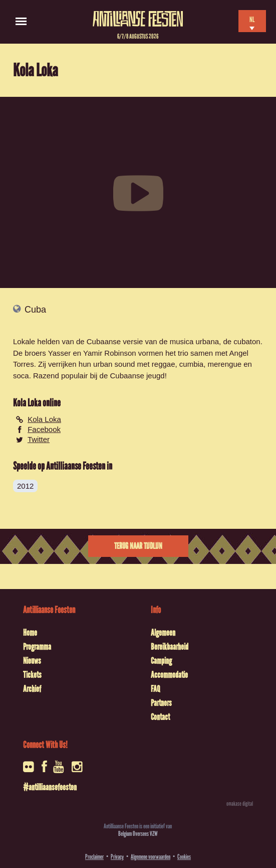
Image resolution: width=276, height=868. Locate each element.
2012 (25, 486)
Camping (161, 661)
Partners (161, 703)
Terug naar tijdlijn (138, 546)
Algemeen (163, 633)
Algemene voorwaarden (151, 857)
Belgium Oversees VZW (138, 834)
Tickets (32, 675)
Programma (37, 647)
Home (30, 633)
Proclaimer (94, 857)
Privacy (117, 857)
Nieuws (32, 661)
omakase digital (240, 804)
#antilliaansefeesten (50, 787)
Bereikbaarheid (170, 647)
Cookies (184, 857)
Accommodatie (169, 675)
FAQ (155, 689)
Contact (160, 717)
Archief (32, 689)
